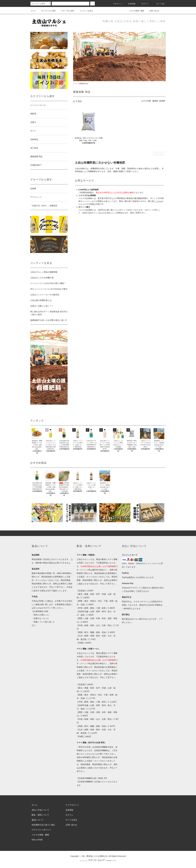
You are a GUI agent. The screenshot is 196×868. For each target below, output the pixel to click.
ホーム (33, 11)
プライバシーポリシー (41, 830)
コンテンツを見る (85, 11)
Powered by (98, 861)
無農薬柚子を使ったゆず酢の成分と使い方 (49, 320)
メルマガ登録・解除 (135, 11)
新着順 (162, 101)
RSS (34, 840)
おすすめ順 (146, 101)
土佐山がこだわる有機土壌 (42, 278)
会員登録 (130, 4)
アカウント (116, 4)
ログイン (144, 4)
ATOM (40, 840)
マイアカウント (72, 805)
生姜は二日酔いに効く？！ (42, 306)
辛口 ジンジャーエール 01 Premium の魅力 (49, 289)
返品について (37, 820)
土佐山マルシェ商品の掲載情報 (44, 272)
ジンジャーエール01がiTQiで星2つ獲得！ (48, 283)
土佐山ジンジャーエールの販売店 (45, 295)
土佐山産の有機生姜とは (41, 300)
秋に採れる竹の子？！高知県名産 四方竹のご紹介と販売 (49, 313)
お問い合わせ (153, 11)
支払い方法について (40, 810)
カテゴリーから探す (47, 11)
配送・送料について (40, 815)
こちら (159, 201)
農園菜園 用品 (84, 84)
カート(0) (159, 4)
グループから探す (66, 11)
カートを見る (71, 820)
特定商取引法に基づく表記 (43, 825)
